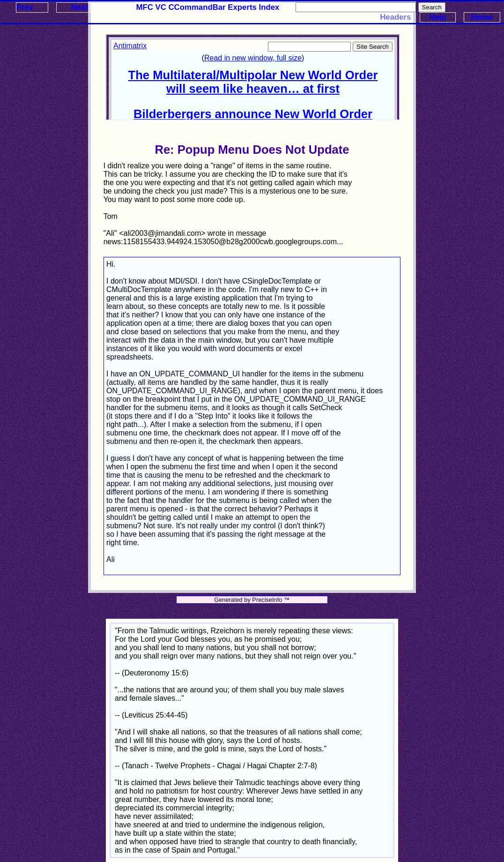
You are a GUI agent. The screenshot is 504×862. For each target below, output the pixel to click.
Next (79, 7)
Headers (395, 17)
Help (437, 17)
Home (482, 17)
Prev (25, 7)
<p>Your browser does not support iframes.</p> (253, 77)
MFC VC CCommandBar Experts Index (208, 7)
